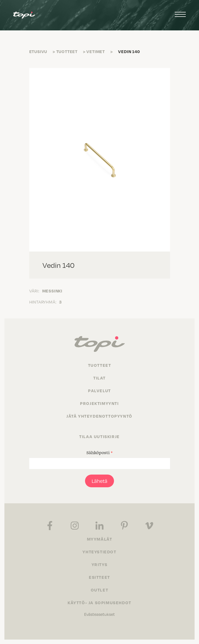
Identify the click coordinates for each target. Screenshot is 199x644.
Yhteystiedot (99, 552)
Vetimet (96, 51)
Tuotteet (67, 51)
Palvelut (99, 391)
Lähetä (99, 481)
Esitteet (99, 577)
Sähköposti (99, 452)
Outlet (100, 590)
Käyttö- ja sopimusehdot (99, 603)
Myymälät (100, 539)
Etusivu (38, 51)
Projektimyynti (99, 403)
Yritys (100, 564)
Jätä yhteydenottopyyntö (99, 416)
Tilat (99, 378)
